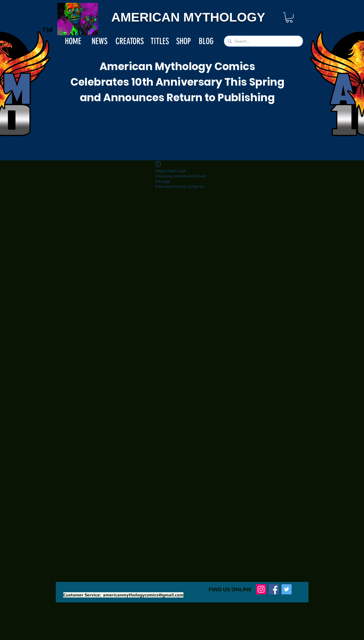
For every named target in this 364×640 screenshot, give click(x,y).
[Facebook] (274, 589)
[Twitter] (287, 589)
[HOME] (73, 41)
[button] (289, 17)
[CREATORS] (130, 41)
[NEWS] (99, 41)
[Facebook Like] (168, 592)
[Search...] (263, 41)
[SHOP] (184, 41)
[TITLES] (160, 41)
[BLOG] (206, 41)
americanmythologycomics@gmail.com (143, 595)
